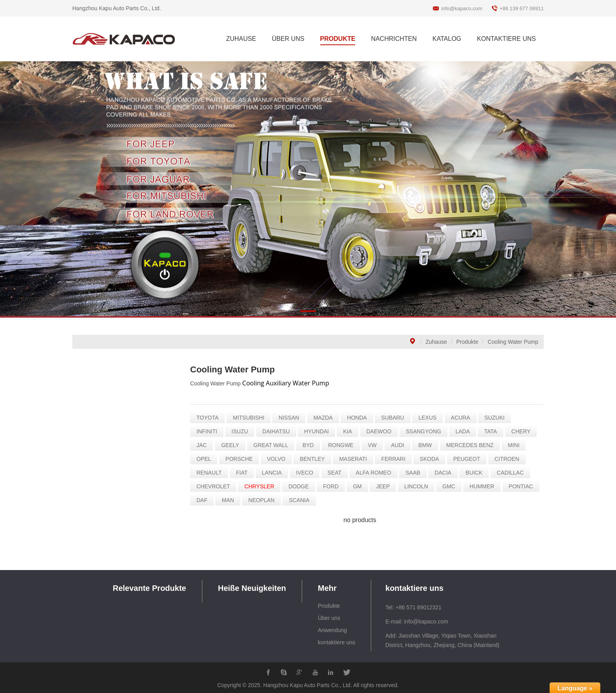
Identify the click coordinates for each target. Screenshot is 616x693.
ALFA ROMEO (376, 473)
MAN (230, 500)
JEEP (385, 486)
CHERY (523, 431)
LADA (465, 431)
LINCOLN (418, 486)
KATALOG (447, 39)
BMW (427, 445)
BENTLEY (315, 459)
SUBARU (395, 418)
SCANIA (301, 500)
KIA (350, 431)
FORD (333, 486)
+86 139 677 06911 (522, 8)
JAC (204, 445)
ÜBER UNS (288, 39)
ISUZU (242, 431)
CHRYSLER (262, 486)
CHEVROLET (216, 486)
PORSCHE (241, 459)
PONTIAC (523, 486)
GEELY (232, 445)
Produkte (467, 342)
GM (360, 486)
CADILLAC (512, 473)
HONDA (359, 418)
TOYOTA (210, 418)
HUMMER (484, 486)
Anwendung (332, 630)
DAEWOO (381, 431)
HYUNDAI (319, 431)
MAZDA (325, 418)
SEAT (337, 473)
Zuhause (436, 342)
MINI (516, 445)
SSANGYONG (425, 431)
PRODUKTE (338, 39)
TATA (493, 431)
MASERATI (355, 459)
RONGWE (343, 445)
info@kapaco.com (462, 8)
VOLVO (278, 459)
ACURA (463, 418)
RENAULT (211, 473)
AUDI (400, 445)
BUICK (476, 473)
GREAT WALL (273, 445)
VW (375, 445)
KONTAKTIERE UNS (506, 39)
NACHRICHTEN (394, 39)
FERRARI (395, 459)
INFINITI (209, 431)
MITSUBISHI (251, 418)
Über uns (329, 618)
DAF (204, 500)
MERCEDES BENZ (472, 445)
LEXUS (430, 418)
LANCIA (274, 473)
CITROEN (509, 459)
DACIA (445, 473)
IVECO (307, 473)
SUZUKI (497, 418)
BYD (310, 445)
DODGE (301, 486)
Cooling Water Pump (513, 342)
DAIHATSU (278, 431)
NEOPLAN (264, 500)
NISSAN (291, 418)
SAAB (415, 473)
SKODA (432, 459)
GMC (451, 486)
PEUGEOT (469, 459)
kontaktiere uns (336, 642)
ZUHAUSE (241, 39)
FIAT (244, 473)
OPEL (206, 459)
